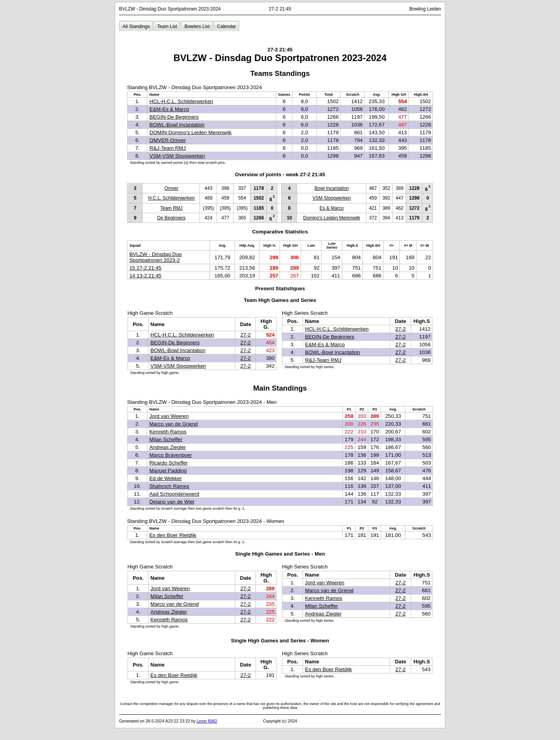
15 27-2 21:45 (145, 268)
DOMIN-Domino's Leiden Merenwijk (190, 132)
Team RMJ (171, 208)
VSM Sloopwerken (332, 198)
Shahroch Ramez (169, 486)
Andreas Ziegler (168, 447)
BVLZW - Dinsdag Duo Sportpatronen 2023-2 (156, 257)
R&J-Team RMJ (167, 148)
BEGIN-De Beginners (174, 117)
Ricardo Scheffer (169, 463)
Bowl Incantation (332, 188)
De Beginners (171, 218)
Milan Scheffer (166, 439)
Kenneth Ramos (168, 432)
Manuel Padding (168, 471)
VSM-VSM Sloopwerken (177, 156)
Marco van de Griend (173, 424)
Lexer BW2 (207, 721)
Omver (171, 188)
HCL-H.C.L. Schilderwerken (181, 101)
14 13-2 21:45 (145, 276)
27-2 (246, 335)
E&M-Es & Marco (169, 109)
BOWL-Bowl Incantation (177, 125)
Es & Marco (332, 208)
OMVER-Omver (167, 140)
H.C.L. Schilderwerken (171, 198)
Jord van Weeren (169, 416)
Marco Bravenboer (171, 455)
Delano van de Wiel (172, 502)
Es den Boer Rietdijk (173, 535)
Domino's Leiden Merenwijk (332, 218)
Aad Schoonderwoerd (174, 494)
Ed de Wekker (165, 478)
